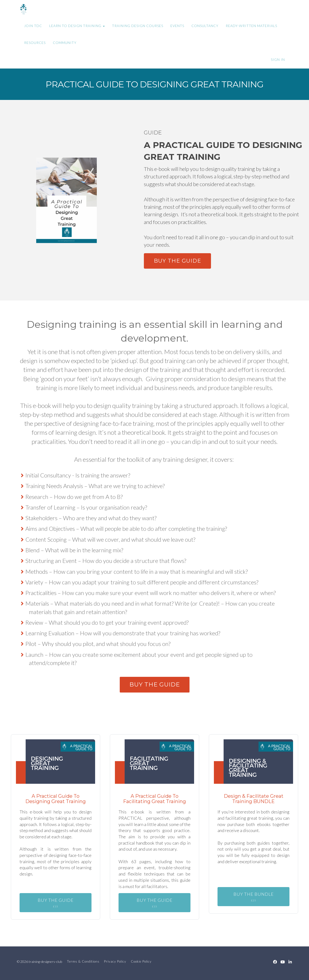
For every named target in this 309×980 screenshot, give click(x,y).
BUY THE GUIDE (177, 261)
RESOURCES (35, 43)
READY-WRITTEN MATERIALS (251, 26)
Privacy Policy (115, 961)
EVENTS (177, 26)
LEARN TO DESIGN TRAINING (77, 26)
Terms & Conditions (83, 961)
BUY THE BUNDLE (254, 897)
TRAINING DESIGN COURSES (138, 26)
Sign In (278, 59)
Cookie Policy (141, 961)
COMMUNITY (65, 43)
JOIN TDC (33, 26)
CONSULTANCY (205, 26)
